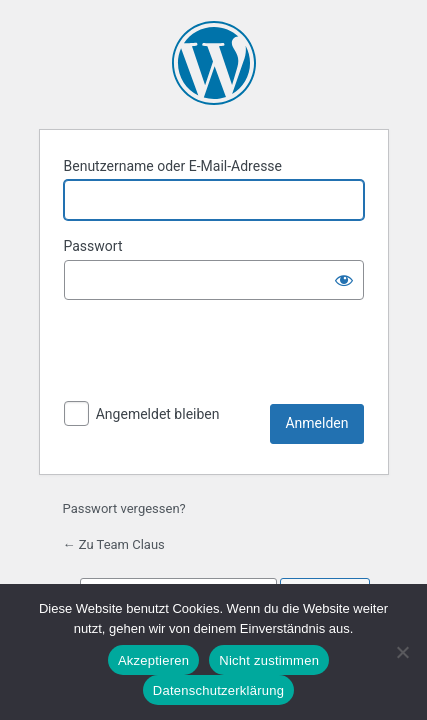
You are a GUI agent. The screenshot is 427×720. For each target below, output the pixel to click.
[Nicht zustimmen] (402, 652)
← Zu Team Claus (114, 544)
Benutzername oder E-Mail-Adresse (173, 166)
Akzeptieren (153, 660)
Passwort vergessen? (124, 508)
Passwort (93, 246)
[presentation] (216, 355)
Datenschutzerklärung (218, 690)
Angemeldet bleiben (158, 414)
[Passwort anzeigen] (344, 280)
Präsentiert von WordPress (214, 63)
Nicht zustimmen (269, 660)
